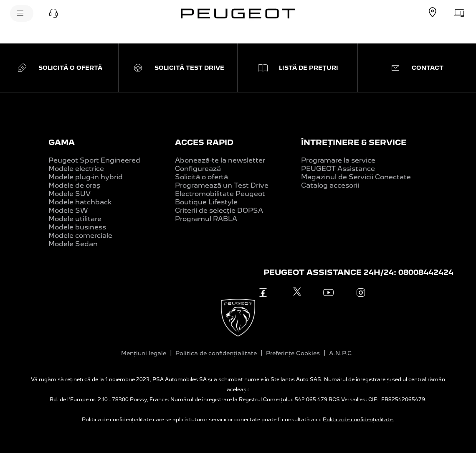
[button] (53, 13)
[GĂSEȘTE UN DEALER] (433, 13)
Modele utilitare (75, 219)
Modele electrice (76, 169)
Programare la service (338, 160)
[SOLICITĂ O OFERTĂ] (459, 13)
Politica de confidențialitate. (358, 420)
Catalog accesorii (330, 185)
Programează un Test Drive (222, 185)
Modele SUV (70, 194)
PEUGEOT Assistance (338, 169)
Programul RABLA (206, 219)
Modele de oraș (74, 185)
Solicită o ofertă (201, 177)
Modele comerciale (80, 235)
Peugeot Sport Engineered (94, 160)
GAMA (62, 142)
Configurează (198, 169)
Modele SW (68, 210)
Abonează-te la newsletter (220, 160)
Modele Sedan (73, 244)
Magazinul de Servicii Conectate (356, 177)
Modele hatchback (80, 202)
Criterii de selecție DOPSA (219, 210)
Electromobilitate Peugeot (220, 194)
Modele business (77, 227)
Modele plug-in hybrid (86, 177)
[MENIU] (22, 13)
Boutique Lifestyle (206, 202)
